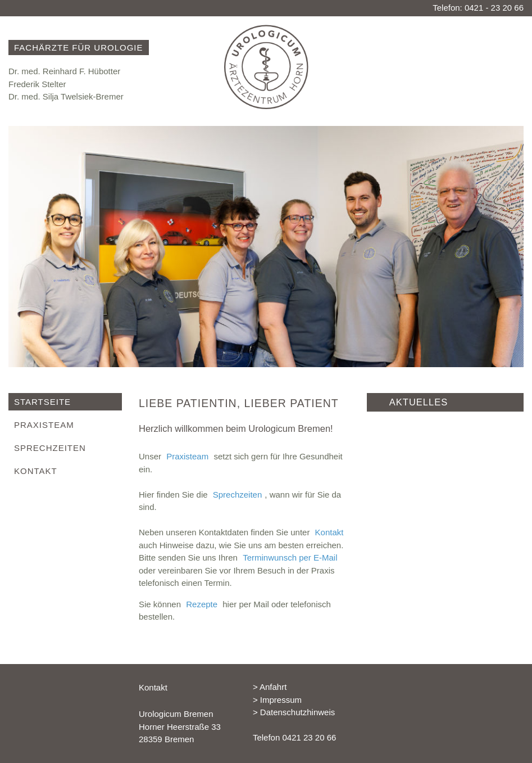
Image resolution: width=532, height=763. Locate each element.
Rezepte (202, 604)
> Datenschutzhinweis (294, 712)
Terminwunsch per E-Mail (290, 557)
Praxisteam (187, 456)
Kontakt (329, 532)
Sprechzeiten (238, 495)
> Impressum (277, 700)
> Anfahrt (270, 687)
